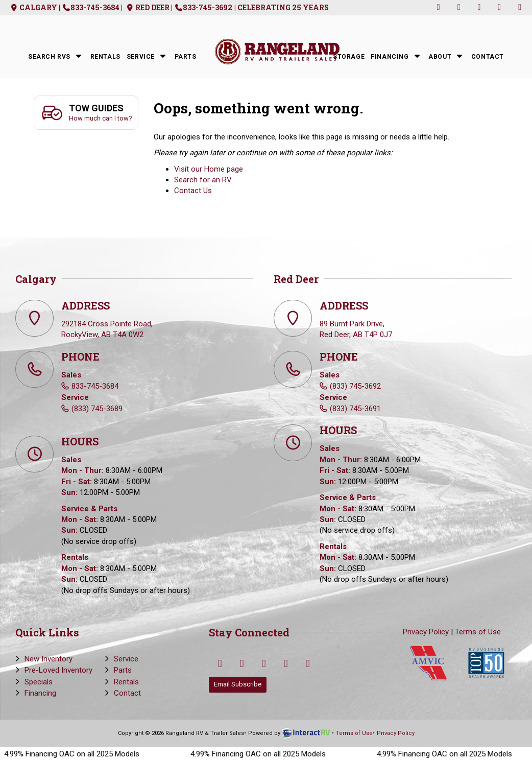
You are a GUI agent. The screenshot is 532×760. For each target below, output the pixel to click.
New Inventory (49, 659)
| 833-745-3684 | (91, 7)
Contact (488, 57)
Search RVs (56, 56)
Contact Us (193, 191)
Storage (349, 57)
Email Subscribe (238, 684)
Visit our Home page (209, 169)
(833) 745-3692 (355, 386)
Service (148, 56)
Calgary (33, 7)
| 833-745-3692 (202, 7)
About (447, 56)
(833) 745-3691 (355, 409)
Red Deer (147, 7)
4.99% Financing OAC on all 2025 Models (80, 754)
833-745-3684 (95, 386)
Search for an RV (203, 180)
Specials (39, 682)
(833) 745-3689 (97, 409)
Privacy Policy (426, 632)
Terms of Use (478, 632)
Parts (186, 57)
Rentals (105, 57)
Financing (396, 56)
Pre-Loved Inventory (58, 670)
